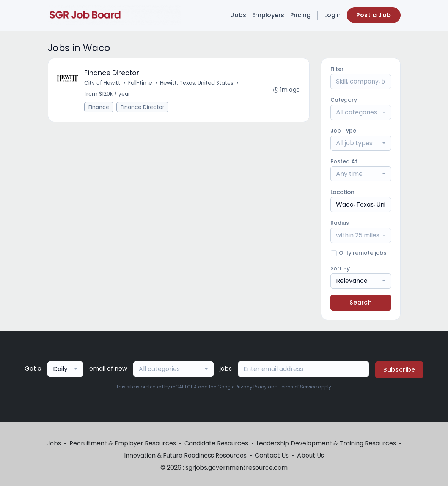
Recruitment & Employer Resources (123, 443)
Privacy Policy (251, 387)
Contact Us (272, 455)
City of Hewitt (103, 83)
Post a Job (374, 15)
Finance (99, 107)
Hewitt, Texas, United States (197, 83)
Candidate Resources (216, 443)
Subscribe (399, 370)
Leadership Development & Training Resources (326, 443)
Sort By (340, 268)
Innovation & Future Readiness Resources (185, 455)
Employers (268, 15)
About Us (310, 455)
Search (361, 302)
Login (332, 15)
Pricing (300, 15)
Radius (340, 223)
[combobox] (361, 112)
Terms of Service (298, 387)
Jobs (238, 15)
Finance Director (143, 107)
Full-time (141, 83)
